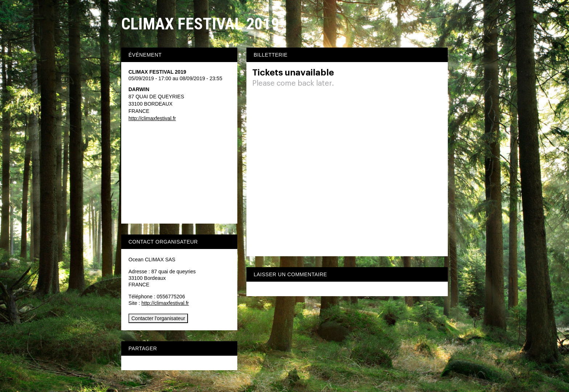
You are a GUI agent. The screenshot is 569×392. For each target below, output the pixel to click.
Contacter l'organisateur (158, 318)
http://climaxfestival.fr (152, 118)
